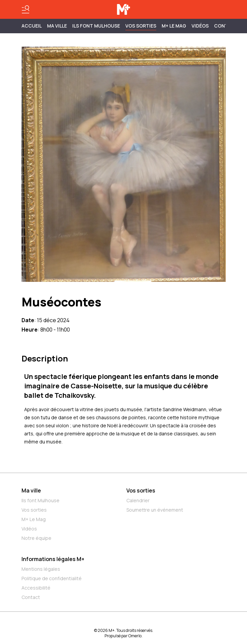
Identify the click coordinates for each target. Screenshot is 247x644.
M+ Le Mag (174, 26)
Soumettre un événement (155, 510)
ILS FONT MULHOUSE (96, 26)
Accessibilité (36, 588)
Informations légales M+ (53, 559)
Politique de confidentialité (52, 578)
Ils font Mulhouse (40, 500)
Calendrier (138, 500)
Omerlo (135, 636)
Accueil (32, 26)
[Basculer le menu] (26, 9)
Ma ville (31, 490)
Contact (31, 597)
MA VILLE (57, 26)
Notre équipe (36, 538)
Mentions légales (41, 569)
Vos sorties (141, 26)
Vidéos (200, 26)
